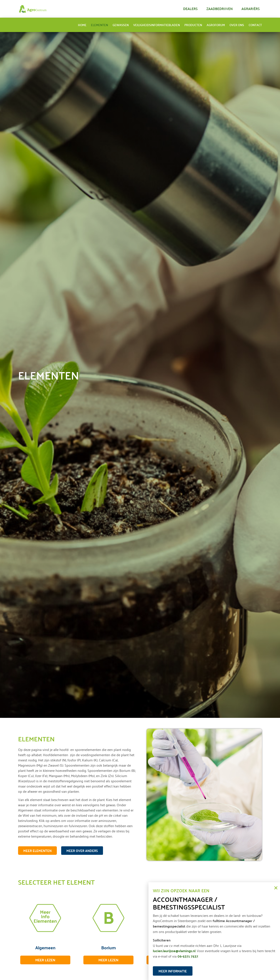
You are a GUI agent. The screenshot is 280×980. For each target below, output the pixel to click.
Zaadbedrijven (220, 9)
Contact (255, 25)
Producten (193, 25)
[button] (276, 888)
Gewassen (121, 25)
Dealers (190, 9)
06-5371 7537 (188, 956)
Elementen (100, 25)
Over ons (237, 25)
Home (82, 25)
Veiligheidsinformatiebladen (157, 25)
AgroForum (216, 25)
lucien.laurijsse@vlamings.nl (174, 951)
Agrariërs (251, 9)
